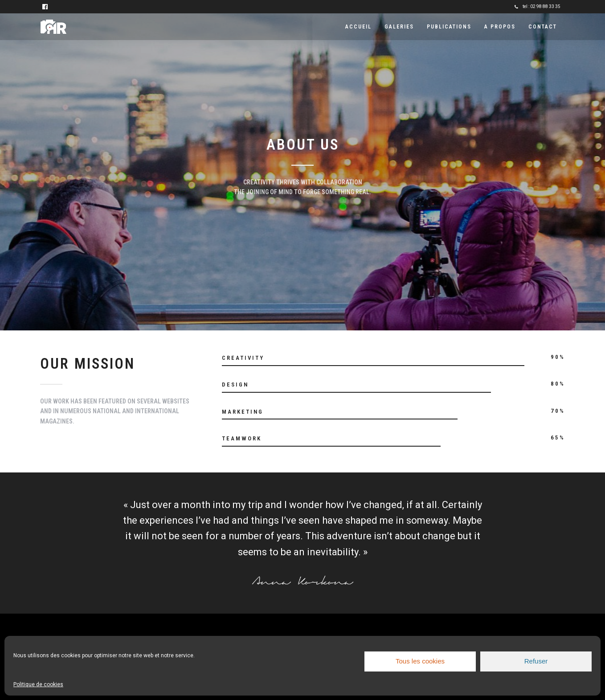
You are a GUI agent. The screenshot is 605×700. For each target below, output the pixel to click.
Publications (449, 27)
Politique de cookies (38, 684)
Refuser (536, 661)
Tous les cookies (420, 661)
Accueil (358, 27)
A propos (500, 27)
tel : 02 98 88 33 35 (538, 6)
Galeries (399, 27)
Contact (543, 27)
